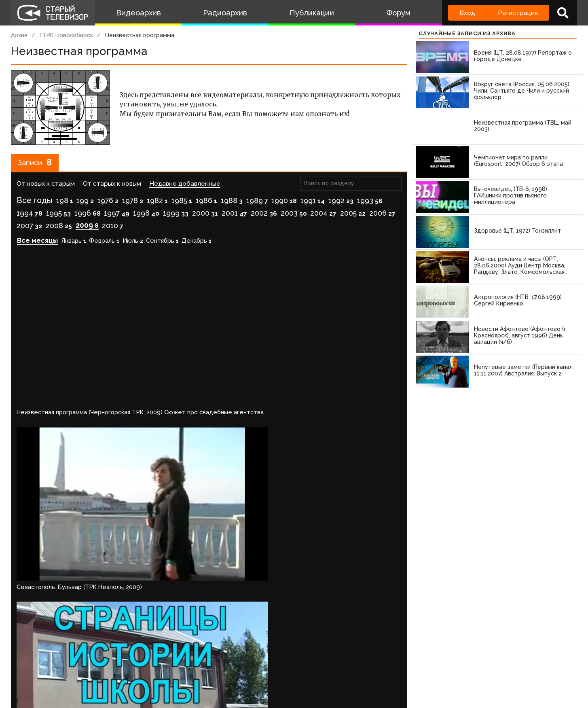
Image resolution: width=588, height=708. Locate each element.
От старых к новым (112, 187)
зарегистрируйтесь (96, 645)
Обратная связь (177, 670)
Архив (19, 35)
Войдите (35, 645)
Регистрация (518, 13)
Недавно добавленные (185, 187)
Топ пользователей (302, 670)
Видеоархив (139, 13)
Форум (398, 13)
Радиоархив (225, 13)
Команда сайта (80, 670)
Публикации (312, 13)
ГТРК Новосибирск (66, 35)
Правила (128, 670)
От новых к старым (46, 187)
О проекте (29, 670)
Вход (467, 13)
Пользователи (236, 670)
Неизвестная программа (140, 35)
